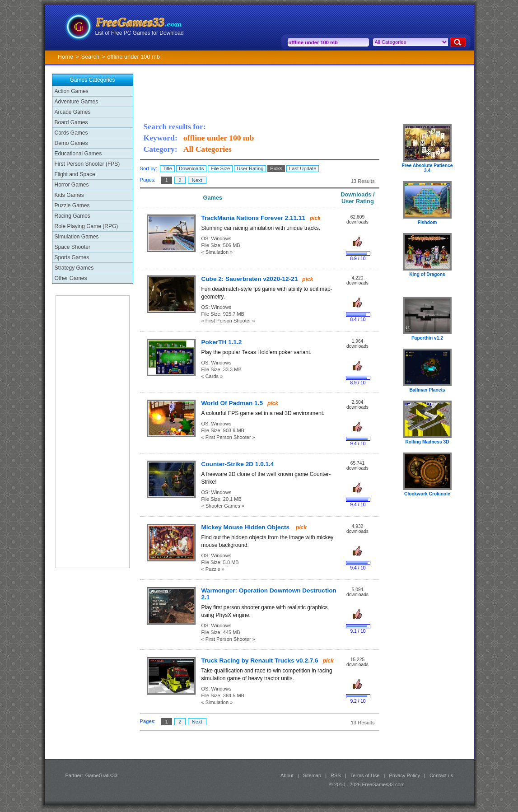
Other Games (71, 278)
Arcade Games (73, 112)
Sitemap (312, 775)
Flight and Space (75, 174)
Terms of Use (365, 775)
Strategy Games (74, 268)
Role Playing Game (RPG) (86, 226)
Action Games (72, 91)
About (287, 775)
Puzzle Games (72, 205)
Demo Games (71, 143)
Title (167, 168)
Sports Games (72, 257)
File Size (220, 168)
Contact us (441, 775)
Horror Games (72, 185)
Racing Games (72, 216)
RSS (336, 775)
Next (197, 180)
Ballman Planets (427, 390)
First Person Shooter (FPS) (87, 164)
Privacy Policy (404, 775)
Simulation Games (77, 237)
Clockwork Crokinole (427, 494)
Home (65, 57)
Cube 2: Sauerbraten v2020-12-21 (250, 279)
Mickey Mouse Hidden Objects (246, 527)
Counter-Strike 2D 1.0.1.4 (238, 464)
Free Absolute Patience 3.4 (427, 168)
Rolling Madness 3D (427, 442)
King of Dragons (427, 274)
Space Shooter (72, 247)
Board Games (71, 122)
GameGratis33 (102, 775)
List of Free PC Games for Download (140, 33)
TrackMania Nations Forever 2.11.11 (253, 218)
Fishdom (427, 222)
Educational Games (78, 154)
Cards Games (71, 133)
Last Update (303, 168)
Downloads (191, 168)
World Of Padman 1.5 (232, 403)
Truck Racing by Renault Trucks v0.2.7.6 (260, 660)
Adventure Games (77, 102)
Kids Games (69, 195)
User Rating (250, 168)
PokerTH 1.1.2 (222, 342)
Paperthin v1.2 (427, 338)
